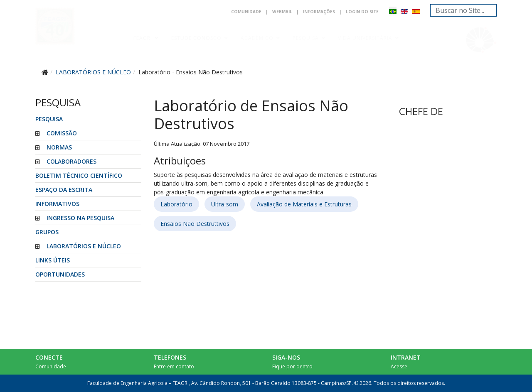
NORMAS (59, 147)
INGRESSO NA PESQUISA (80, 218)
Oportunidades (60, 274)
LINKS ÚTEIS (53, 260)
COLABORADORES (71, 161)
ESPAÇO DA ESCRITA (64, 190)
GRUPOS (47, 232)
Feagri (143, 38)
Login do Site (362, 12)
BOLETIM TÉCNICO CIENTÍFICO (79, 175)
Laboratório (176, 204)
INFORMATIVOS (57, 204)
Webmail (282, 12)
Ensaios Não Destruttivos (195, 224)
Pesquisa (306, 38)
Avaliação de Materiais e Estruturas (304, 204)
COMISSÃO (62, 133)
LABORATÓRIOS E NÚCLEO (84, 246)
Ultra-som (225, 204)
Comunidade (246, 12)
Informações (319, 12)
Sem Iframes (444, 109)
